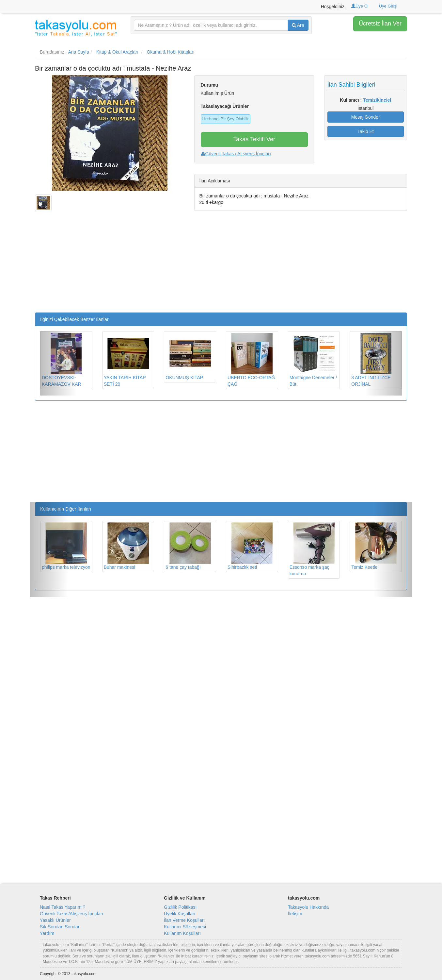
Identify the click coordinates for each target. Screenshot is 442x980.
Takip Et (366, 131)
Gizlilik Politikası (180, 907)
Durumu (210, 85)
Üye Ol (360, 6)
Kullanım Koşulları (182, 933)
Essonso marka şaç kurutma (312, 549)
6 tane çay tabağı (188, 546)
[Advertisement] (110, 267)
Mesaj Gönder (366, 117)
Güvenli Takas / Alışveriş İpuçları (236, 154)
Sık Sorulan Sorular (60, 927)
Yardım (47, 933)
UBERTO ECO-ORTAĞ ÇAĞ (251, 360)
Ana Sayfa (79, 52)
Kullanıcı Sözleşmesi (185, 927)
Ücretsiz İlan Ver (380, 24)
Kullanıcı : (365, 100)
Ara (298, 25)
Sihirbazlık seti (250, 546)
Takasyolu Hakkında (308, 907)
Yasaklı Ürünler (55, 920)
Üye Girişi (388, 6)
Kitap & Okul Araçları (117, 52)
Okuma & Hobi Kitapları (170, 52)
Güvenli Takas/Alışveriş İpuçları (71, 914)
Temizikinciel (377, 100)
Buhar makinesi (126, 546)
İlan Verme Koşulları (184, 920)
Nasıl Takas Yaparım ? (63, 907)
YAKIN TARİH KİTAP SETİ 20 (126, 360)
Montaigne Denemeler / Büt (313, 360)
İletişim (295, 914)
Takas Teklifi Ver (254, 139)
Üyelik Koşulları (180, 914)
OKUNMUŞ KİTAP (188, 356)
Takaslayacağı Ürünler (225, 106)
